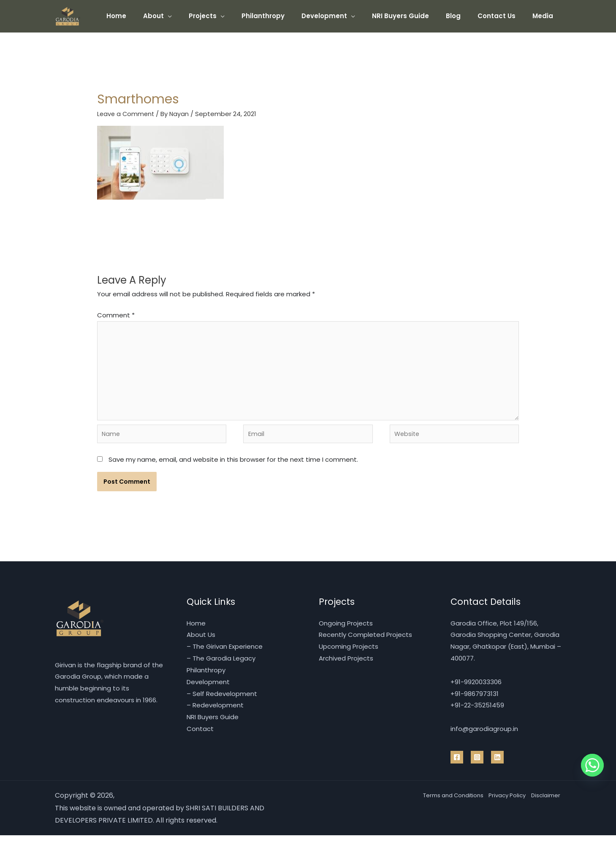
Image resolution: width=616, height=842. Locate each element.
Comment (116, 315)
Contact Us (503, 16)
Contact (200, 735)
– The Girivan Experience (225, 653)
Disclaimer (544, 802)
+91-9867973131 (475, 700)
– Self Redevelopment (222, 700)
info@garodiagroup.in (484, 735)
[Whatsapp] (592, 765)
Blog (464, 16)
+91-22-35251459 (477, 712)
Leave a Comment (127, 114)
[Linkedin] (497, 764)
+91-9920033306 (476, 689)
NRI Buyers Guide (415, 16)
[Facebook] (457, 764)
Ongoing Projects (346, 629)
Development (343, 16)
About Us (201, 641)
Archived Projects (346, 665)
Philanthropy (286, 16)
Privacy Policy (497, 802)
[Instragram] (477, 764)
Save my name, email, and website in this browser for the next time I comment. (233, 466)
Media (545, 16)
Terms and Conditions (431, 802)
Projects (230, 16)
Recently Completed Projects (365, 641)
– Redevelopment (215, 712)
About (185, 16)
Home (152, 16)
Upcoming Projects (349, 653)
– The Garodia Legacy (221, 665)
